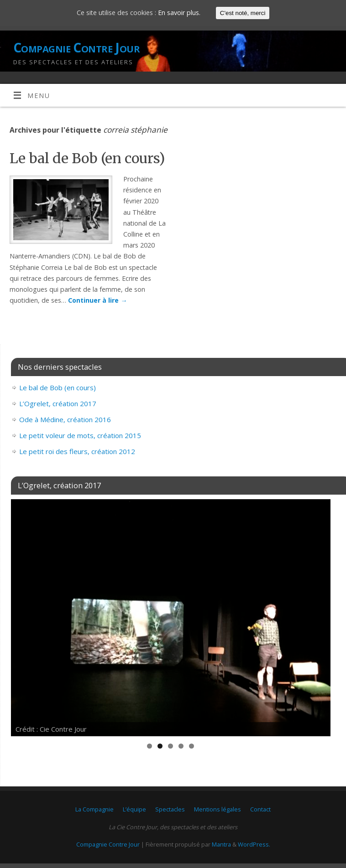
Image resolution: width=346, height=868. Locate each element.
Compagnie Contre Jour (76, 48)
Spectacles (170, 809)
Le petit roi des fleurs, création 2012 (77, 451)
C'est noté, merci (243, 13)
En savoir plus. (179, 13)
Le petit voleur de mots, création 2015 (80, 435)
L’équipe (134, 809)
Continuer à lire (97, 300)
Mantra (221, 844)
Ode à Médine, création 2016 (65, 419)
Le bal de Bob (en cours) (87, 158)
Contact (260, 809)
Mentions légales (218, 809)
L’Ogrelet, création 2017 (58, 403)
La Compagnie (94, 809)
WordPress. (254, 844)
